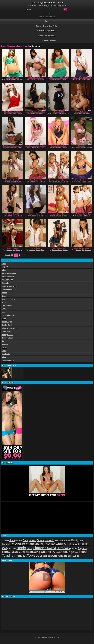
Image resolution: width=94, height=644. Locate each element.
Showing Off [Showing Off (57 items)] (37, 552)
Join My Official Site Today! (47, 26)
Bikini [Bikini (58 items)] (32, 540)
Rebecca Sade (7, 338)
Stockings (42, 182)
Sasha (4, 348)
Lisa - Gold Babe (58, 214)
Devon (4, 293)
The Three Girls (8, 361)
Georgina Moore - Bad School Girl (35, 113)
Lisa (3, 312)
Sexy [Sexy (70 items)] (17, 552)
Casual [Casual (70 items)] (38, 544)
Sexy (21, 79)
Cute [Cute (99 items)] (59, 544)
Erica (4, 296)
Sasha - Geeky (35, 248)
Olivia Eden (6, 331)
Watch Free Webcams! (47, 36)
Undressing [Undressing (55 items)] (60, 556)
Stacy (4, 351)
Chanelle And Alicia (10, 286)
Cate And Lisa (7, 280)
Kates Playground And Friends (15, 46)
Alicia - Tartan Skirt (35, 180)
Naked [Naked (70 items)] (52, 548)
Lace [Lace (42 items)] (29, 548)
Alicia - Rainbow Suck (82, 248)
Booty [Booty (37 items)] (75, 540)
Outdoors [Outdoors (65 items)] (63, 548)
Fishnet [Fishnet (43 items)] (75, 544)
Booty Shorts (39, 114)
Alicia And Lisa (8, 277)
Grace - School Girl (35, 214)
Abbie (4, 264)
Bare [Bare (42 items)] (25, 540)
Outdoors (83, 148)
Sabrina (5, 344)
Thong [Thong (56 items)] (18, 556)
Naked (64, 114)
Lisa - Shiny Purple (82, 180)
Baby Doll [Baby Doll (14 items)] (19, 541)
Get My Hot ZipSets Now (47, 31)
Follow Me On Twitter (47, 41)
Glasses (38, 250)
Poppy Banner (7, 335)
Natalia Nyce (7, 322)
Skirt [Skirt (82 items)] (49, 552)
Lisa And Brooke (8, 315)
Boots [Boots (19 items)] (68, 541)
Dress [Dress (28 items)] (67, 544)
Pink (42, 148)
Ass (77, 114)
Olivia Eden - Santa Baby (12, 112)
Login (49, 13)
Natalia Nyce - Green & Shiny (59, 78)
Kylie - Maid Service (82, 112)
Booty (11, 79)
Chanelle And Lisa (9, 289)
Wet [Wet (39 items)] (70, 556)
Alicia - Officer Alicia (59, 248)
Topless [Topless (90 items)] (33, 556)
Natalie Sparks (8, 325)
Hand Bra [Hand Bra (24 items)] (12, 548)
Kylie (4, 309)
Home (47, 21)
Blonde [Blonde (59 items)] (49, 540)
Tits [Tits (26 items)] (25, 556)
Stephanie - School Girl (12, 180)
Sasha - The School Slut (35, 78)
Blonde (78, 79)
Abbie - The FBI (59, 112)
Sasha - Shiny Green (12, 78)
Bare (7, 79)
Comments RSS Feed (50, 17)
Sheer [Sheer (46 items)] (24, 552)
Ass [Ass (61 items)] (12, 540)
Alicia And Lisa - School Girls (81, 214)
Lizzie (4, 319)
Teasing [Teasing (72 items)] (8, 556)
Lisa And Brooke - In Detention (59, 180)
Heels (89, 79)
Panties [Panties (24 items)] (74, 548)
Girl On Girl (62, 182)
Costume (16, 79)
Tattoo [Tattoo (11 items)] (76, 552)
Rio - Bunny (82, 146)
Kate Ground (7, 306)
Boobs (33, 114)
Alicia (4, 270)
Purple (89, 182)
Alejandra (6, 267)
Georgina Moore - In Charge (12, 146)
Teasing (66, 216)
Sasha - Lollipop (12, 248)
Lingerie (19, 114)
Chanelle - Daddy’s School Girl (82, 78)
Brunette (55, 79)
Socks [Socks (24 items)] (56, 552)
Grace (4, 302)
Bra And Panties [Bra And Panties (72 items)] (21, 544)
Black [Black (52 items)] (41, 540)
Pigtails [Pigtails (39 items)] (82, 548)
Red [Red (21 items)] (11, 552)
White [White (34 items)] (76, 556)
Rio (3, 341)
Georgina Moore (8, 299)
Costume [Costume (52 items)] (49, 544)
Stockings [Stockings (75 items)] (67, 552)
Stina (4, 357)
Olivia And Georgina (10, 328)
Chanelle (5, 283)
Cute (38, 79)
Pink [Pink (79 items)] (6, 552)
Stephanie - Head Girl (12, 214)
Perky (66, 79)
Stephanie (6, 354)
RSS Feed (41, 17)
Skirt (20, 182)
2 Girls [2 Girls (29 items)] (6, 540)
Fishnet (42, 79)
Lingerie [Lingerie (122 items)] (40, 548)
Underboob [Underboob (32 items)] (46, 556)
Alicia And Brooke (9, 273)
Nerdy (43, 250)
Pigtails (16, 182)
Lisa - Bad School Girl (59, 146)
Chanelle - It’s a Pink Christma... (35, 146)
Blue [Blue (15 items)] (56, 541)
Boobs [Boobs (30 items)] (62, 540)
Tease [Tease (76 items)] (83, 552)
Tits (68, 114)
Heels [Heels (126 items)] (21, 548)
